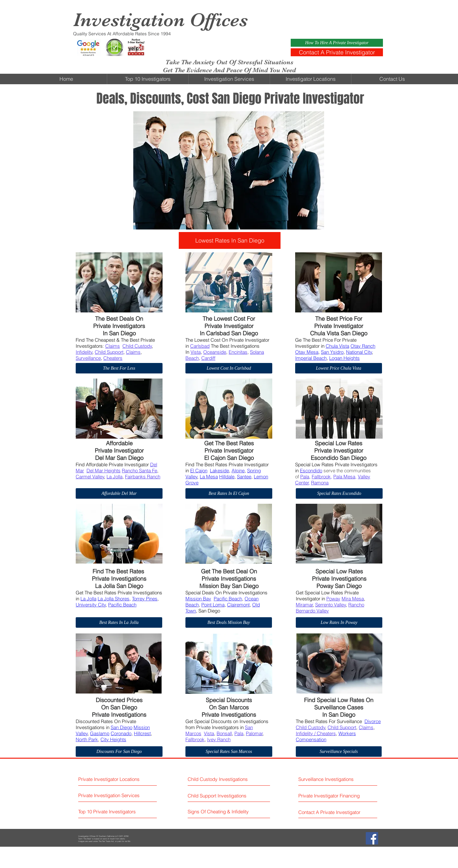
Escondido (311, 471)
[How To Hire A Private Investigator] (337, 43)
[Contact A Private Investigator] (337, 52)
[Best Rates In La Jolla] (119, 622)
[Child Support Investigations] (224, 796)
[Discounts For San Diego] (119, 752)
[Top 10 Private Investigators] (117, 812)
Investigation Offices (160, 20)
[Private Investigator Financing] (338, 796)
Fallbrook (321, 477)
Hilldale (227, 477)
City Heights (113, 739)
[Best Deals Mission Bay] (229, 622)
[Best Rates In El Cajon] (229, 493)
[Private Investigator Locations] (117, 779)
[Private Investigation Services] (117, 795)
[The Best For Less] (119, 368)
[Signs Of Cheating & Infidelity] (219, 812)
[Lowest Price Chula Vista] (339, 368)
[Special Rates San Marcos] (229, 752)
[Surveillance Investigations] (327, 779)
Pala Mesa (344, 477)
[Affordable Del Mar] (119, 493)
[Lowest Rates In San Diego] (230, 240)
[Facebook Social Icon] (372, 838)
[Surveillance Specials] (339, 752)
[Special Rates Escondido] (339, 493)
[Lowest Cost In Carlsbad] (229, 368)
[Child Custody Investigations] (219, 779)
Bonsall (224, 733)
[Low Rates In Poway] (339, 622)
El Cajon (199, 471)
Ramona (320, 483)
